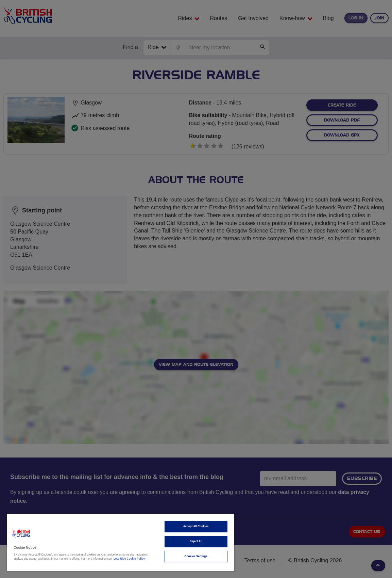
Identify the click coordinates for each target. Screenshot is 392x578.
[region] (121, 542)
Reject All (196, 541)
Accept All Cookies (196, 526)
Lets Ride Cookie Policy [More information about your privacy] (129, 559)
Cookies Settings (196, 556)
